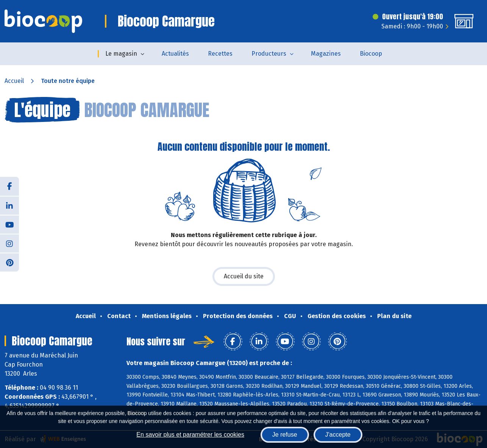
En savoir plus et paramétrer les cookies (190, 435)
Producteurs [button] (269, 54)
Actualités (175, 54)
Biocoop (371, 54)
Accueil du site (244, 276)
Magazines (326, 54)
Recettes (220, 54)
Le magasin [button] (121, 54)
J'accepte (338, 435)
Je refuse (285, 435)
